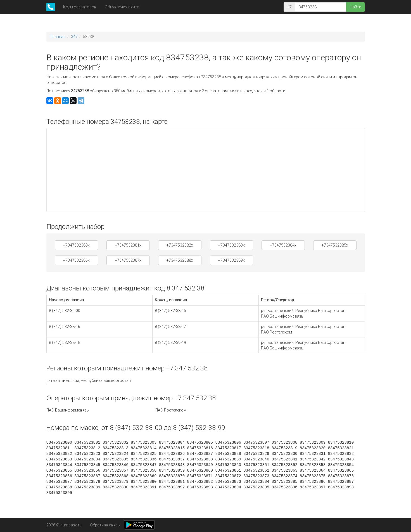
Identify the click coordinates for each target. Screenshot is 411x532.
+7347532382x (180, 245)
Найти (356, 7)
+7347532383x (231, 245)
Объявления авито (122, 7)
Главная (58, 37)
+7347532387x (128, 260)
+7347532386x (76, 260)
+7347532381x (128, 245)
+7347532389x (231, 260)
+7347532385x (335, 245)
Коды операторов (80, 7)
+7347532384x (283, 245)
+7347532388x (180, 260)
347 (74, 37)
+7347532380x (76, 245)
